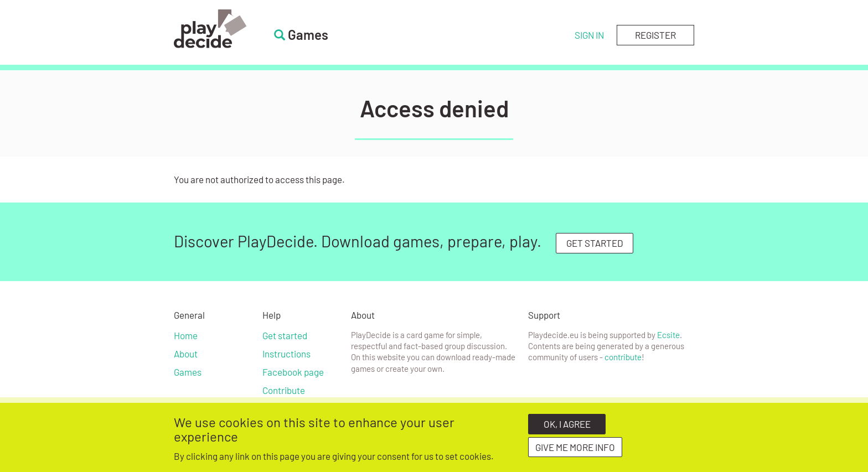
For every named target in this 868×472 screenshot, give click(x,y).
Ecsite (668, 335)
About (186, 354)
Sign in (589, 35)
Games (188, 372)
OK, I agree (567, 427)
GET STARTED (595, 243)
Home (186, 335)
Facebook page (293, 372)
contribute (623, 357)
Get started (285, 335)
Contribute (284, 390)
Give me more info (575, 450)
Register (655, 35)
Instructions (286, 354)
